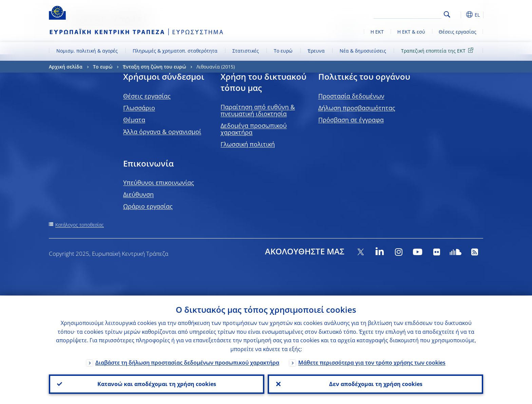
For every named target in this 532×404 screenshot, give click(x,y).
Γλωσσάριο (139, 108)
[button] (459, 15)
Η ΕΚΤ (377, 32)
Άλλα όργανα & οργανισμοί (162, 132)
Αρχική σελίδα (66, 67)
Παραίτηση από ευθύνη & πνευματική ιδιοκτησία (258, 110)
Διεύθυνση (138, 194)
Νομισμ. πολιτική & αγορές (87, 51)
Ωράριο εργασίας (148, 206)
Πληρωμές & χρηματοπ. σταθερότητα (175, 51)
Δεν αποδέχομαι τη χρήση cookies (375, 384)
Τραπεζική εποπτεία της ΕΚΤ (438, 50)
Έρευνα (316, 51)
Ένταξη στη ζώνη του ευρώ (154, 67)
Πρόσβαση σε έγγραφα (351, 120)
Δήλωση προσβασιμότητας (357, 108)
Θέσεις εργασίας (458, 32)
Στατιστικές (246, 51)
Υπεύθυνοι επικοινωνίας (159, 182)
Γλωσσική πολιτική (248, 144)
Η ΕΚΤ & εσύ (411, 32)
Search (447, 14)
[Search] (407, 14)
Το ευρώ (283, 51)
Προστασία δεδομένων (351, 96)
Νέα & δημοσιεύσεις (363, 51)
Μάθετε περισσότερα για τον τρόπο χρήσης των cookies (372, 362)
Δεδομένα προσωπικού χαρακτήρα (254, 129)
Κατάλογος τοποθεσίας (80, 225)
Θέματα (134, 120)
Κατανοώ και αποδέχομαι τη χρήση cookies (157, 384)
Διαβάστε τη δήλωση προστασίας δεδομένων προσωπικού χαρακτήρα (187, 362)
